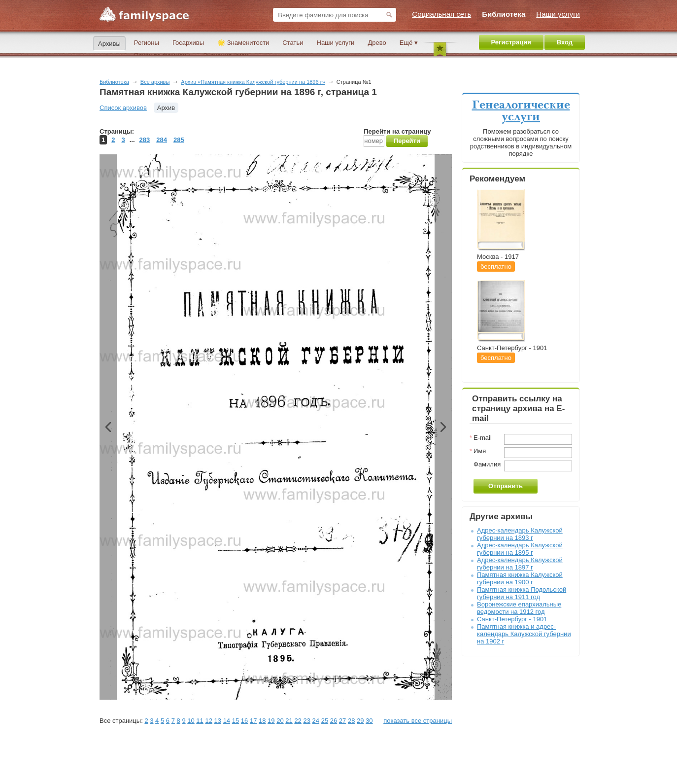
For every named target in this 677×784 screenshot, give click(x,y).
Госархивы (188, 43)
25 (325, 721)
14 (227, 721)
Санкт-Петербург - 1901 (512, 619)
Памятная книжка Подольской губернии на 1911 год (522, 593)
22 (298, 721)
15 (236, 721)
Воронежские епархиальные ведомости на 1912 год (519, 608)
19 (271, 721)
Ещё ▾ (409, 43)
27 (342, 721)
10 (191, 721)
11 (200, 721)
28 (351, 721)
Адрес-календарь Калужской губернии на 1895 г (520, 549)
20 (280, 721)
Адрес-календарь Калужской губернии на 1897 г (520, 564)
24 (316, 721)
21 (289, 721)
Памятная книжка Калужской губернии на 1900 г (520, 578)
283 (145, 140)
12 (208, 721)
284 (162, 140)
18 (262, 721)
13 (218, 721)
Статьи (293, 43)
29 (360, 721)
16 (244, 721)
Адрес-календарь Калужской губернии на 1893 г (520, 534)
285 (179, 140)
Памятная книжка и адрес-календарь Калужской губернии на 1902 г (524, 634)
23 (306, 721)
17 (253, 721)
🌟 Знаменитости (243, 43)
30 (369, 721)
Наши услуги (336, 43)
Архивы (109, 44)
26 (334, 721)
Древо (377, 43)
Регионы (147, 43)
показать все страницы (418, 721)
